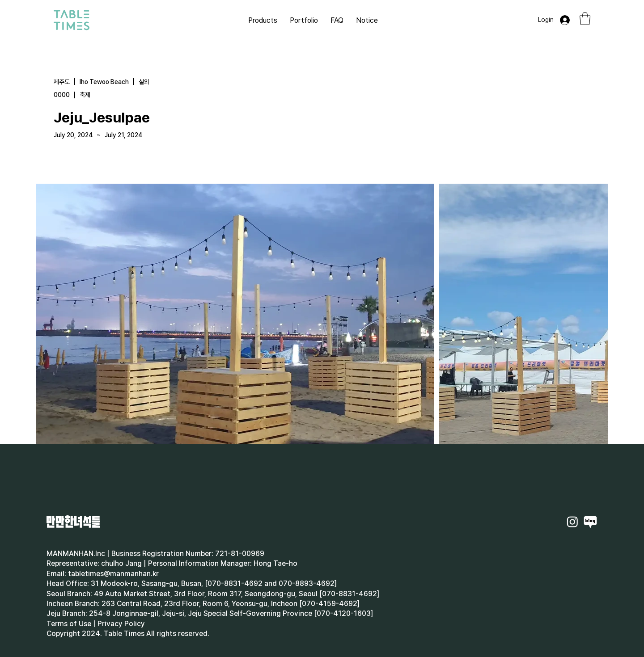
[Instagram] (572, 522)
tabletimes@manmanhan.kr (113, 574)
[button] (585, 19)
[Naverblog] (590, 522)
